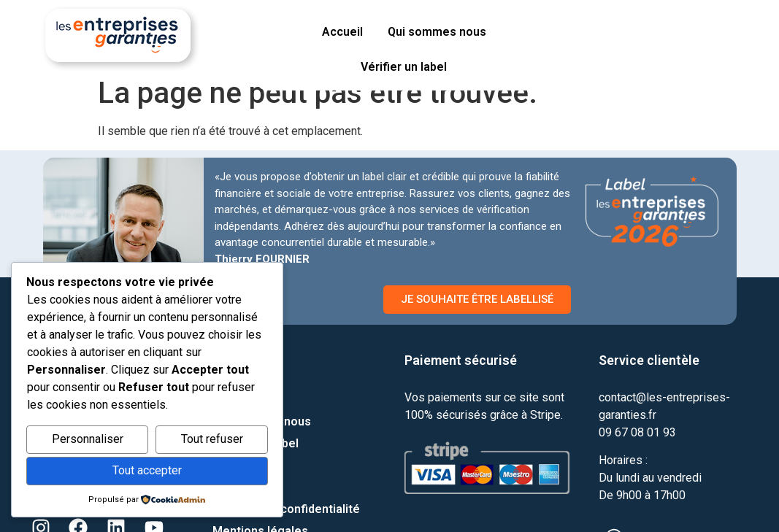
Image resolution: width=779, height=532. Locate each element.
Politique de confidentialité (286, 509)
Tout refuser (212, 439)
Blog (225, 487)
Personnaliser (88, 439)
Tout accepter (147, 470)
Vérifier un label (404, 67)
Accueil (342, 32)
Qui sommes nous (437, 32)
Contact (234, 400)
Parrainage (242, 465)
